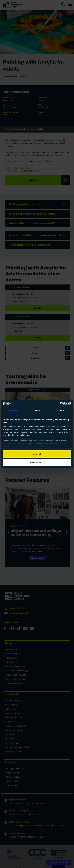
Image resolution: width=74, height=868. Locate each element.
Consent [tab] (13, 411)
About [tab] (61, 411)
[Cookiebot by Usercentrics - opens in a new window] (60, 404)
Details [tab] (37, 411)
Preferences (37, 462)
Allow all (37, 454)
